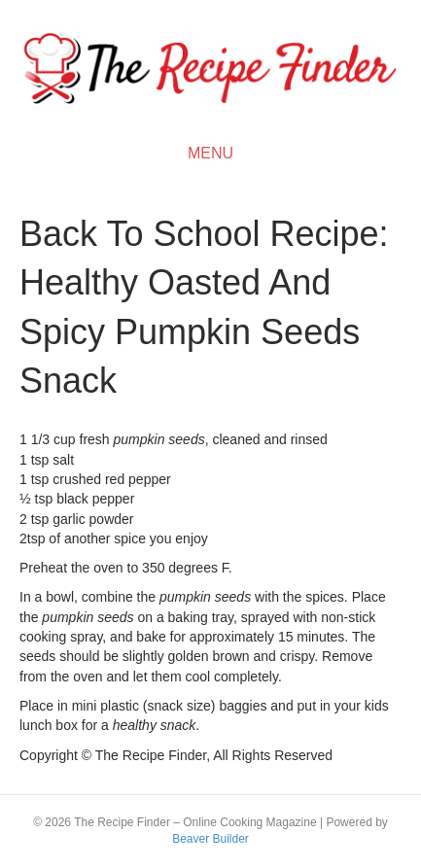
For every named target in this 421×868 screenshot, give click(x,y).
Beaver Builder (210, 839)
